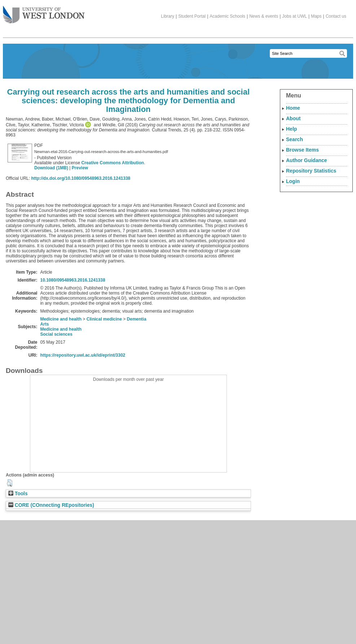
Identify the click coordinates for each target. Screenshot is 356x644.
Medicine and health (61, 319)
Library (168, 16)
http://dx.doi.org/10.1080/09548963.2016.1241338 (81, 178)
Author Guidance (307, 160)
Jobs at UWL (295, 16)
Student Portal (192, 16)
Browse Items (302, 150)
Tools (18, 494)
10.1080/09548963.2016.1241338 (72, 280)
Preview (80, 168)
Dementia (137, 319)
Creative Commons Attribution (113, 163)
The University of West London (44, 12)
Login (293, 181)
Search (295, 139)
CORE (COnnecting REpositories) (51, 505)
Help (291, 129)
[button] (10, 483)
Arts (44, 324)
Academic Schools (227, 16)
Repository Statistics (311, 171)
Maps (316, 16)
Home (293, 108)
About (293, 118)
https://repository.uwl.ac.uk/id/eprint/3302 (83, 355)
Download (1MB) (51, 168)
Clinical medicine (104, 319)
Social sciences (56, 334)
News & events (264, 16)
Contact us (336, 16)
